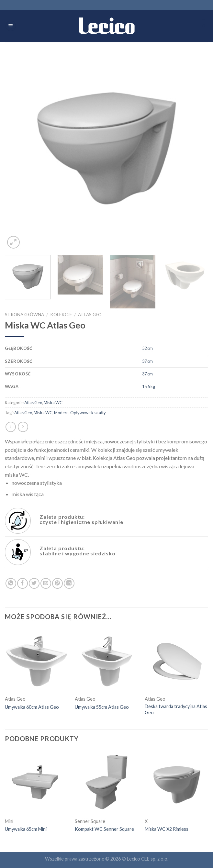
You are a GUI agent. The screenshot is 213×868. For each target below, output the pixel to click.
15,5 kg (149, 386)
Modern (61, 413)
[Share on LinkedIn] (69, 583)
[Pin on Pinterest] (57, 583)
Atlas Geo (90, 315)
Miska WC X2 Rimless (167, 829)
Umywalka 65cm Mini (26, 829)
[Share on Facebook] (22, 583)
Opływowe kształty (88, 413)
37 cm (147, 361)
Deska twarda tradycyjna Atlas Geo (176, 709)
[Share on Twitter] (34, 583)
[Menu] (11, 26)
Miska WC (53, 403)
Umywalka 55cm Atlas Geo (102, 707)
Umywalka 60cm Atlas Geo (32, 707)
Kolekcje (61, 315)
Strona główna (24, 315)
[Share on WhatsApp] (11, 583)
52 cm (147, 348)
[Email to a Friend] (46, 583)
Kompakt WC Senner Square (104, 829)
